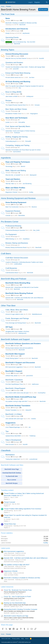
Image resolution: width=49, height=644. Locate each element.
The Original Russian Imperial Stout (16, 105)
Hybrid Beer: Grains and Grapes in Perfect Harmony (20, 131)
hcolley (31, 192)
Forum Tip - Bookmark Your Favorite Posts (18, 590)
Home (27, 639)
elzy (20, 88)
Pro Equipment (11, 234)
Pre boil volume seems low (13, 77)
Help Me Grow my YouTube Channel (16, 58)
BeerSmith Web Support (15, 354)
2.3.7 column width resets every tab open (17, 393)
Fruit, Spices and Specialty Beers (18, 126)
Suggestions (11, 423)
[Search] (47, 2)
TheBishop (32, 436)
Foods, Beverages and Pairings (17, 318)
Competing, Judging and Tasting (17, 145)
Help (22, 639)
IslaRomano (35, 384)
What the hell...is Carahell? (13, 175)
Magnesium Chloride (11, 192)
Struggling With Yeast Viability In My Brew (17, 331)
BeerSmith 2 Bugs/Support (15, 388)
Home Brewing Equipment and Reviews (18, 198)
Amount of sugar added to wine (14, 314)
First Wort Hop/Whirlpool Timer (14, 384)
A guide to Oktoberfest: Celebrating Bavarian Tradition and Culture (24, 262)
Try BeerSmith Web (12, 476)
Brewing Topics (8, 50)
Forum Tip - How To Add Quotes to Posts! (17, 596)
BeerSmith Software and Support (15, 339)
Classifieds (6, 450)
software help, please (12, 376)
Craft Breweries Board (12, 273)
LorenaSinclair (33, 459)
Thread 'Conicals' (10, 502)
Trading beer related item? (13, 459)
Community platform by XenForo (16, 642)
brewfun (34, 419)
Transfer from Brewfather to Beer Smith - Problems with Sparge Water (25, 67)
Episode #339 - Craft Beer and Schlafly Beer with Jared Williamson (24, 298)
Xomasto (37, 105)
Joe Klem (32, 77)
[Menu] (3, 2)
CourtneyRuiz (42, 393)
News (8, 18)
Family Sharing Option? (12, 358)
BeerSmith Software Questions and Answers (23, 344)
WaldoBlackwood (37, 314)
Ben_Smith (36, 230)
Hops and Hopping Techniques (18, 162)
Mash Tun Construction (12, 207)
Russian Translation (11, 410)
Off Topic (9, 327)
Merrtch (23, 166)
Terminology (9, 166)
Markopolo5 (33, 175)
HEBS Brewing (10, 239)
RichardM (28, 141)
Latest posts (5, 548)
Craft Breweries (11, 268)
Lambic (8, 122)
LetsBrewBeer (18, 264)
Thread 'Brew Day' (10, 524)
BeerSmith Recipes (12, 483)
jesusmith (16, 69)
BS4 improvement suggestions (14, 367)
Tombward (17, 133)
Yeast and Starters (13, 179)
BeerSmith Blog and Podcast (14, 279)
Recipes (8, 101)
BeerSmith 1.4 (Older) (14, 414)
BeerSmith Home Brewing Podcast (19, 293)
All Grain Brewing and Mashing (18, 82)
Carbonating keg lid (11, 141)
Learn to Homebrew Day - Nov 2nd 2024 (20, 42)
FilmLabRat (22, 122)
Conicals (8, 215)
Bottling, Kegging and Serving (16, 137)
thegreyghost (34, 114)
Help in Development (13, 440)
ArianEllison (26, 239)
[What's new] (43, 2)
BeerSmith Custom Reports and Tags (16, 616)
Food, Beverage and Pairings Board (16, 323)
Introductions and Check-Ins (17, 29)
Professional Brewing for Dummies (15, 230)
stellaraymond (22, 333)
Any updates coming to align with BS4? (17, 401)
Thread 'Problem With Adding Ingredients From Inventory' (23, 509)
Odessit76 (28, 410)
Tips (7, 431)
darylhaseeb (26, 33)
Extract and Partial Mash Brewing (18, 73)
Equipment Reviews (13, 211)
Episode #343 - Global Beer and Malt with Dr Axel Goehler (22, 287)
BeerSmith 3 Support (14, 371)
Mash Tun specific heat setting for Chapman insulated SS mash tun (24, 86)
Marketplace (10, 455)
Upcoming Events (12, 37)
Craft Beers (6, 254)
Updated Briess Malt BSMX (13, 436)
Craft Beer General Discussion (17, 258)
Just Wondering (27, 184)
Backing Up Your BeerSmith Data (15, 603)
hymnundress (17, 152)
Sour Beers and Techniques (16, 118)
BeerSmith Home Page (12, 469)
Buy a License (12, 480)
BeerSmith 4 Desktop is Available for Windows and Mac (21, 23)
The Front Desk (8, 14)
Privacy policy (16, 639)
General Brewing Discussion (17, 54)
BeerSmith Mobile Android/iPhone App (21, 397)
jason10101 (30, 376)
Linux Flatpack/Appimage (13, 427)
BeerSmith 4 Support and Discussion (20, 363)
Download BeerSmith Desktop (12, 473)
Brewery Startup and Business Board (16, 247)
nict (30, 427)
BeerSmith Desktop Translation (18, 406)
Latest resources (7, 587)
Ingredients (6, 158)
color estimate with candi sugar (14, 419)
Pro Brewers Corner (10, 222)
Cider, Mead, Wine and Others (17, 310)
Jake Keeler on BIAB (11, 96)
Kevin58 (41, 58)
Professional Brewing (13, 226)
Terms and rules (6, 639)
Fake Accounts (10, 444)
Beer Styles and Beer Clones (16, 109)
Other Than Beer (8, 306)
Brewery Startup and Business (17, 243)
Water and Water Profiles (15, 188)
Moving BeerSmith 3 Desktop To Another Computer (21, 609)
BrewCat (34, 207)
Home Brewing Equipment (16, 202)
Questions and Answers (14, 63)
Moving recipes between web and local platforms (19, 348)
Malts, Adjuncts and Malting (16, 171)
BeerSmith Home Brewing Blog (18, 283)
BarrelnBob (22, 215)
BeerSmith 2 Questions (14, 380)
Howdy (7, 33)
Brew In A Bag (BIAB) (13, 92)
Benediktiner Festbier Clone (13, 114)
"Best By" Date (10, 184)
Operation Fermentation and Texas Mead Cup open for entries (23, 150)
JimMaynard (30, 96)
